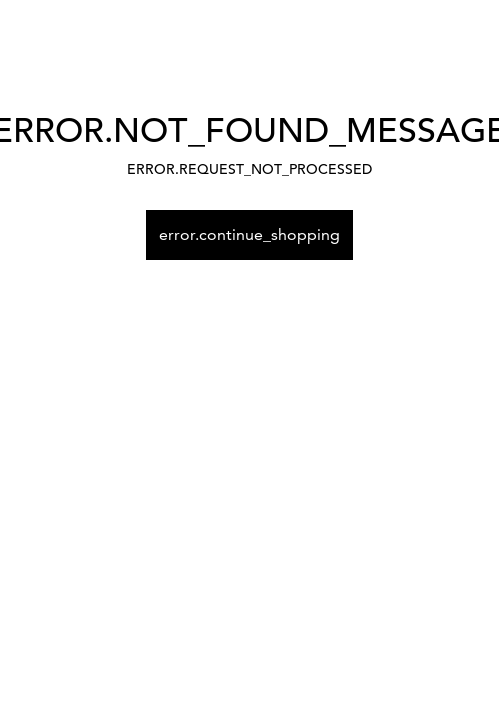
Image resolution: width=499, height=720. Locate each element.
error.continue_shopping (249, 234)
